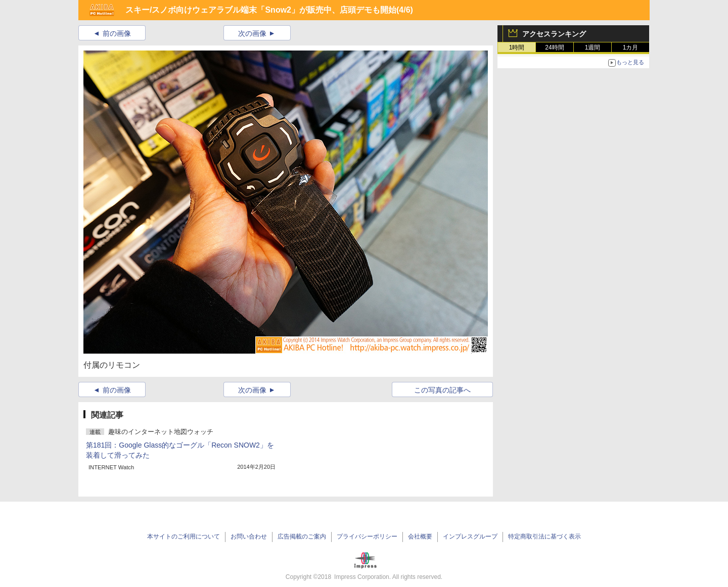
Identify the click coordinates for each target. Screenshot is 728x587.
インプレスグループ (470, 536)
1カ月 (631, 47)
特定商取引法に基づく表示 (544, 536)
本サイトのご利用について (184, 536)
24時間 (554, 47)
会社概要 (420, 536)
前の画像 (117, 33)
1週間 (593, 47)
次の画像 (252, 33)
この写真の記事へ (442, 390)
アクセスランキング (554, 34)
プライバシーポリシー (367, 536)
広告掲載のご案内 (302, 536)
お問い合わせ (249, 536)
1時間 (517, 47)
